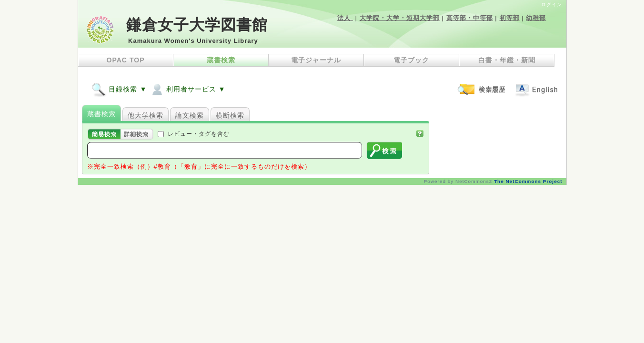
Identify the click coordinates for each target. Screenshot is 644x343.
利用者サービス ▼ (188, 89)
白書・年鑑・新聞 (507, 60)
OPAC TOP (126, 60)
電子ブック (411, 60)
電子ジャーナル (316, 60)
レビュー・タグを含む (199, 134)
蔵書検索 (221, 60)
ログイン (552, 5)
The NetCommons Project (528, 181)
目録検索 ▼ (119, 89)
